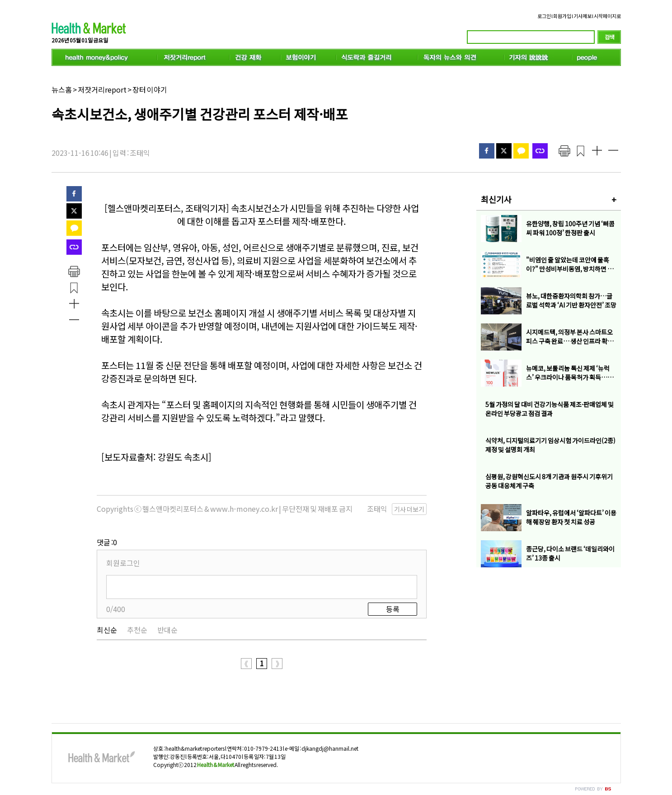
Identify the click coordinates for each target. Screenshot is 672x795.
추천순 (137, 630)
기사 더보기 (409, 509)
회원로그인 (123, 563)
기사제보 (583, 16)
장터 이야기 (149, 89)
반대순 (167, 630)
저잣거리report (102, 89)
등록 (392, 609)
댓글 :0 (107, 542)
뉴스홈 (62, 89)
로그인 (544, 16)
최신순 (107, 630)
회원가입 (562, 16)
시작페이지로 (607, 16)
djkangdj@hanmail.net (329, 748)
